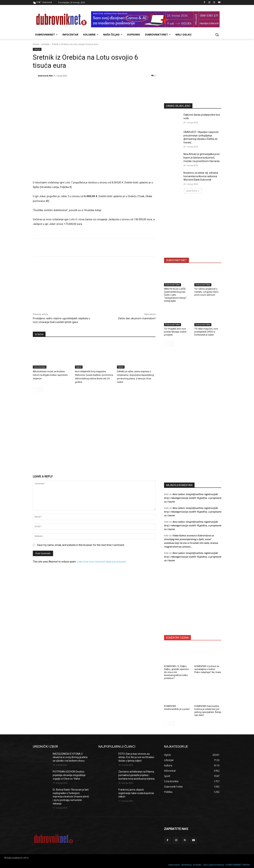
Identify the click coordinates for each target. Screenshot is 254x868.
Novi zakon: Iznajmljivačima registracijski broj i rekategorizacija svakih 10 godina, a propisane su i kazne (193, 498)
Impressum (174, 865)
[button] (217, 35)
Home (36, 44)
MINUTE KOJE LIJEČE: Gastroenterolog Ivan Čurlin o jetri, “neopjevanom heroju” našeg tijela (175, 295)
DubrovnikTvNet (173, 285)
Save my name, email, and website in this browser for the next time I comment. (81, 545)
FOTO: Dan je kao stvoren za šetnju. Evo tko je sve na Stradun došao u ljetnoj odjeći (136, 757)
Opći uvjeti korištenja (214, 865)
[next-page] (41, 390)
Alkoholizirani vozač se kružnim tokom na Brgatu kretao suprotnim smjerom (50, 375)
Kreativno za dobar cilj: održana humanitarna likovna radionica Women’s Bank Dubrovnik (201, 176)
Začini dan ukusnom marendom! (137, 318)
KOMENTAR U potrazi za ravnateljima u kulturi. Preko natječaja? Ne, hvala (208, 669)
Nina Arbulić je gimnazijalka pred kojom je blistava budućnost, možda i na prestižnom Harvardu (202, 158)
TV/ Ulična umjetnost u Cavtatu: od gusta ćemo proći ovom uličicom (206, 292)
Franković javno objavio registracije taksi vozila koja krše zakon (136, 793)
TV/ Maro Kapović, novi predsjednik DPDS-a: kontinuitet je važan (206, 332)
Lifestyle (45, 44)
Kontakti (197, 865)
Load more (193, 191)
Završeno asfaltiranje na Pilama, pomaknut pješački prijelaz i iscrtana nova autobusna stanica (136, 775)
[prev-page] (35, 390)
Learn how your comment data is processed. (102, 562)
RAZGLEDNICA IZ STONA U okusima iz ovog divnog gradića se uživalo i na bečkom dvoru (70, 757)
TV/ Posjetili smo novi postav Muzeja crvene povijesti (175, 332)
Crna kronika (40, 367)
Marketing (186, 865)
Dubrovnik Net (45, 76)
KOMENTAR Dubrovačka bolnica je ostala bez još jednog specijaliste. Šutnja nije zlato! (208, 711)
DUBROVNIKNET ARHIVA (238, 865)
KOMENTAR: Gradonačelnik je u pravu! (177, 708)
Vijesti (79, 367)
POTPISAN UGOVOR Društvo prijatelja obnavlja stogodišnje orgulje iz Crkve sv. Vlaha (69, 775)
